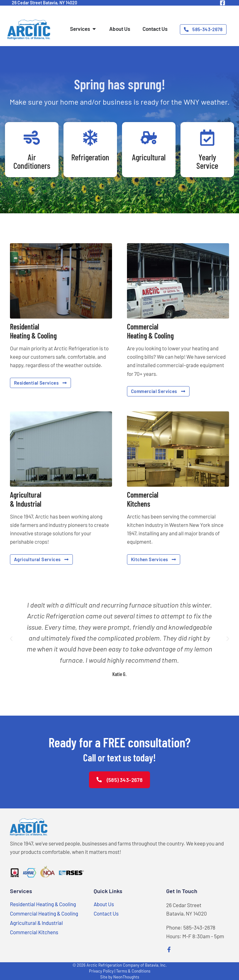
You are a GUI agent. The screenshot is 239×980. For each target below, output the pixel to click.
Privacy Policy (101, 971)
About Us (104, 904)
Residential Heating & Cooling (43, 904)
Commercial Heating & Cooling (44, 913)
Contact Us (106, 913)
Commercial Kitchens (34, 932)
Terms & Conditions (133, 971)
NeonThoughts (126, 977)
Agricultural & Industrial (36, 923)
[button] (11, 639)
